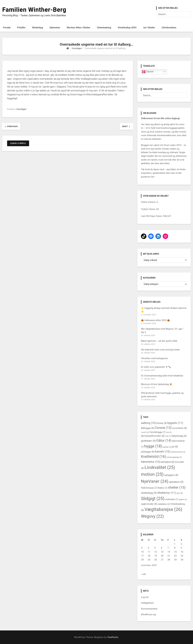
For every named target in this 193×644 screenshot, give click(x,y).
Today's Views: (149, 209)
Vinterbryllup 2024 (127, 28)
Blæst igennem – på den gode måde (159, 341)
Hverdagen (21, 109)
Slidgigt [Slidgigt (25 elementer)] (153, 499)
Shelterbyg (38, 28)
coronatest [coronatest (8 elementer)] (180, 428)
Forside (7, 28)
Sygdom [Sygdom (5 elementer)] (183, 500)
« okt (143, 574)
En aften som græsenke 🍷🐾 (156, 367)
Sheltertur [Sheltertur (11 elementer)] (167, 493)
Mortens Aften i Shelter (79, 28)
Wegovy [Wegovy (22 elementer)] (152, 516)
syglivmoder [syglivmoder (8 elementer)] (149, 504)
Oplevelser (55, 28)
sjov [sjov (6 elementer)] (180, 493)
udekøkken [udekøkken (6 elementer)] (164, 504)
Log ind (145, 597)
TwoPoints (113, 637)
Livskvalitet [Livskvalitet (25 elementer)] (160, 467)
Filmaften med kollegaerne (154, 358)
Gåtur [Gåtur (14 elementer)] (164, 440)
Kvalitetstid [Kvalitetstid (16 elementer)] (153, 457)
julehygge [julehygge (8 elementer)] (148, 452)
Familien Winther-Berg (34, 10)
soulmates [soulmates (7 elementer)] (172, 499)
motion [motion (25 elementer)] (152, 474)
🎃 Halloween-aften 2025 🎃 (155, 320)
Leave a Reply (18, 143)
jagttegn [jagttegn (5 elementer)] (167, 447)
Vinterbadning (104, 28)
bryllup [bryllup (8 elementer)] (162, 423)
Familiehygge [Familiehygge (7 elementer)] (158, 432)
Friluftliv (21, 28)
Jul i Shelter (149, 28)
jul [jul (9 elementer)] (175, 447)
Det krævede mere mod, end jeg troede (160, 350)
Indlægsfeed (147, 603)
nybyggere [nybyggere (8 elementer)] (171, 475)
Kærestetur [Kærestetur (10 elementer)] (151, 462)
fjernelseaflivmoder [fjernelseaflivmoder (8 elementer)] (153, 436)
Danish (148, 72)
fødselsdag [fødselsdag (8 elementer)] (179, 436)
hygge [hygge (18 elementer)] (153, 446)
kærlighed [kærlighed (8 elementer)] (167, 462)
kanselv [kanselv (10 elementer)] (162, 451)
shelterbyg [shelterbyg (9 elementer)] (149, 493)
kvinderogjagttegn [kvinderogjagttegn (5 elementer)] (174, 457)
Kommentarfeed (149, 609)
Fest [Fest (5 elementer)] (169, 432)
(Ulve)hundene (169, 28)
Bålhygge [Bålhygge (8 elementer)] (148, 428)
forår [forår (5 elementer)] (168, 436)
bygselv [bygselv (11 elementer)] (175, 423)
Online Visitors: (149, 202)
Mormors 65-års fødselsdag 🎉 (157, 384)
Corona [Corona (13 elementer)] (163, 428)
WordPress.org (148, 614)
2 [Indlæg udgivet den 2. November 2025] (181, 544)
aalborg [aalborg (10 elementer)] (148, 423)
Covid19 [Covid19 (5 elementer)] (145, 432)
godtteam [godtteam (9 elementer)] (148, 441)
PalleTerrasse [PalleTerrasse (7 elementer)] (149, 488)
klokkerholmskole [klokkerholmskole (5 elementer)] (178, 452)
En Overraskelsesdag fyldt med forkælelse (162, 376)
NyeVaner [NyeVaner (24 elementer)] (155, 481)
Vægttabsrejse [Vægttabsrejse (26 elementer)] (163, 509)
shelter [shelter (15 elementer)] (177, 487)
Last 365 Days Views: (152, 216)
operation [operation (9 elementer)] (176, 482)
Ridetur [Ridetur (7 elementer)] (163, 488)
